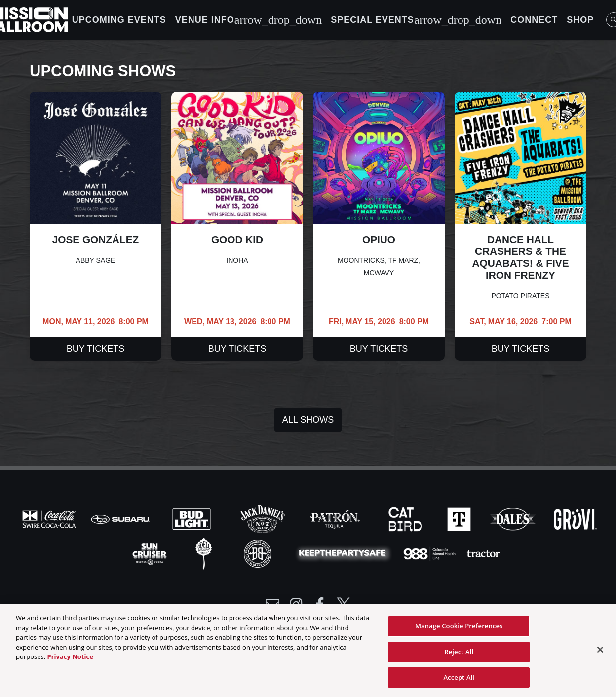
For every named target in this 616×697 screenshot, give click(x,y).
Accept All (459, 680)
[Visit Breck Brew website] (259, 553)
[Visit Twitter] (344, 604)
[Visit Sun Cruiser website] (151, 553)
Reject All (459, 655)
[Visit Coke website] (50, 518)
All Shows (308, 420)
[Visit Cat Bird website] (406, 518)
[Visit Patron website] (335, 518)
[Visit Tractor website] (483, 553)
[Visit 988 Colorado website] (430, 553)
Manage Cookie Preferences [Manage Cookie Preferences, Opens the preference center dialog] (459, 629)
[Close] (600, 653)
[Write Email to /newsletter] (272, 604)
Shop (580, 20)
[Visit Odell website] (205, 553)
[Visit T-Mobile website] (460, 518)
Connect (534, 20)
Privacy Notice (70, 659)
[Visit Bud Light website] (192, 518)
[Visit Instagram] (296, 604)
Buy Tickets (96, 349)
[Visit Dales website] (514, 518)
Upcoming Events (119, 20)
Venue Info (249, 20)
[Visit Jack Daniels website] (264, 518)
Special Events (416, 20)
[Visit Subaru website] (121, 518)
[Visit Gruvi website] (575, 518)
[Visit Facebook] (320, 604)
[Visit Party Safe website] (345, 553)
